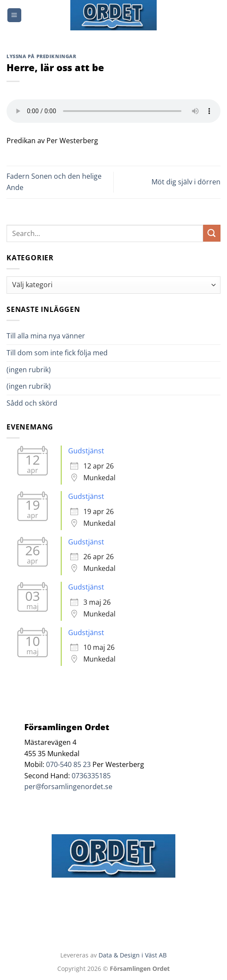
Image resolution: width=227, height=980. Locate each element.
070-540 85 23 (68, 764)
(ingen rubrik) (29, 370)
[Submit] (212, 233)
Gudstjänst (86, 451)
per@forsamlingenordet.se (68, 787)
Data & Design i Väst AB (133, 955)
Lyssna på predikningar (41, 56)
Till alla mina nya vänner (54, 336)
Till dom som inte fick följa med (57, 353)
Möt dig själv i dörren (186, 182)
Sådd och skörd (32, 403)
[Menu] (14, 15)
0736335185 (91, 776)
